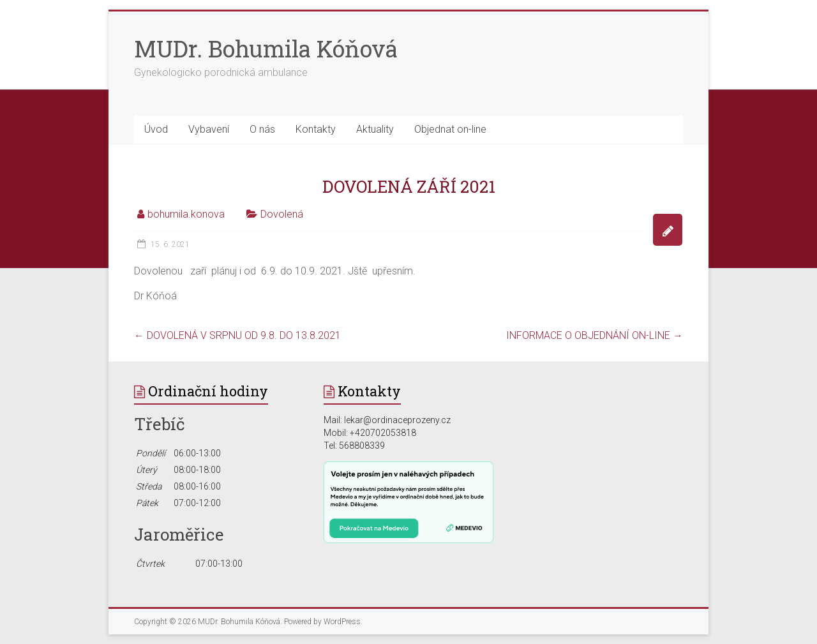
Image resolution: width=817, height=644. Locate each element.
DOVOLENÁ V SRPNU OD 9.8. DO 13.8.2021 (237, 335)
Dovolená (282, 214)
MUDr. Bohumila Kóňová (266, 49)
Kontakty (316, 129)
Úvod (156, 129)
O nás (262, 129)
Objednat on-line (450, 129)
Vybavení (209, 129)
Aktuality (375, 129)
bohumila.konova (186, 214)
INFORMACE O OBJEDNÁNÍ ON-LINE (595, 335)
